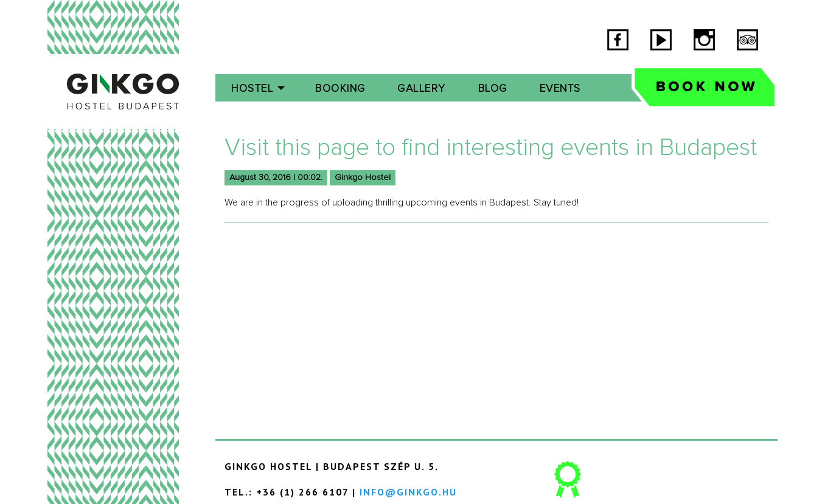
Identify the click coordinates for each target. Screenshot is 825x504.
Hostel (252, 89)
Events (560, 89)
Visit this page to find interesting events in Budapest (491, 148)
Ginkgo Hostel (363, 178)
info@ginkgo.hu (408, 492)
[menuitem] (257, 88)
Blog (493, 89)
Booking (340, 89)
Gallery (422, 89)
